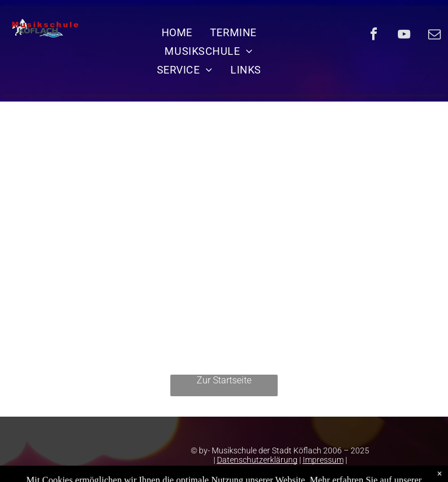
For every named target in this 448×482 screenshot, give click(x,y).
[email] (434, 36)
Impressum (323, 460)
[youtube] (404, 36)
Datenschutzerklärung (257, 460)
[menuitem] (177, 32)
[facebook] (373, 36)
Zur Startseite (224, 380)
